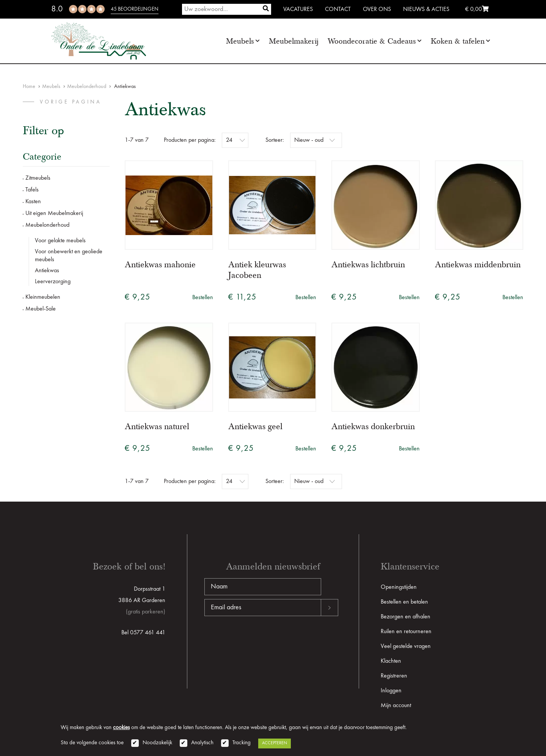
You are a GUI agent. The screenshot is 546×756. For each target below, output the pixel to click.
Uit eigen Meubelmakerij (54, 213)
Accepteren (275, 743)
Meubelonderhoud (87, 86)
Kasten (33, 202)
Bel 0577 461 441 (143, 633)
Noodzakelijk (157, 743)
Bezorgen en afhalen (406, 617)
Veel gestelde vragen (406, 646)
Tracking (242, 743)
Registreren (394, 676)
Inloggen (391, 691)
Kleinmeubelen (43, 297)
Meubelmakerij (294, 41)
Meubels (240, 41)
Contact (338, 9)
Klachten (391, 661)
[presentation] (262, 640)
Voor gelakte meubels (60, 241)
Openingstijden (399, 587)
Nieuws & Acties (426, 9)
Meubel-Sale (41, 309)
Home (29, 86)
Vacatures (298, 9)
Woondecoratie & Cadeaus (372, 41)
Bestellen (203, 298)
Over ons (377, 9)
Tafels (32, 190)
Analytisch (202, 743)
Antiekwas (47, 271)
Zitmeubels (38, 178)
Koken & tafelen (458, 41)
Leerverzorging (53, 282)
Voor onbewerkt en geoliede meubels (69, 256)
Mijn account (396, 706)
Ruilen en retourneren (406, 632)
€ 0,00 (477, 9)
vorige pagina (71, 102)
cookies (121, 728)
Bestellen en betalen (404, 602)
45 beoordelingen (135, 9)
